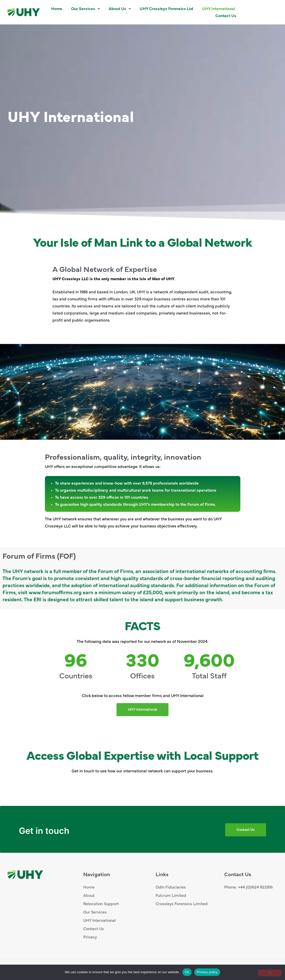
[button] (85, 9)
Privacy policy (207, 972)
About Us (120, 9)
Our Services (85, 9)
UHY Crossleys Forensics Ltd (166, 9)
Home (57, 9)
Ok (187, 972)
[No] (270, 973)
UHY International (219, 9)
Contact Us (226, 16)
